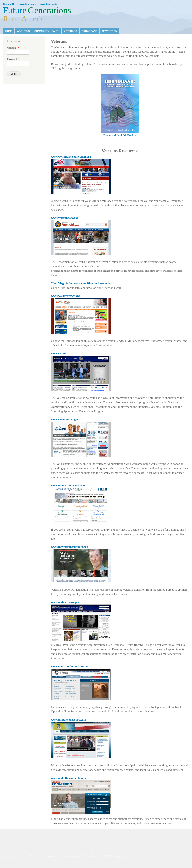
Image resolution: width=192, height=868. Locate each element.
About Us (23, 31)
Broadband (89, 31)
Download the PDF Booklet (120, 106)
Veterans (70, 31)
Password (13, 59)
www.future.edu (49, 4)
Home (9, 31)
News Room (110, 31)
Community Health (47, 31)
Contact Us (9, 4)
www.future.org (28, 4)
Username (13, 48)
